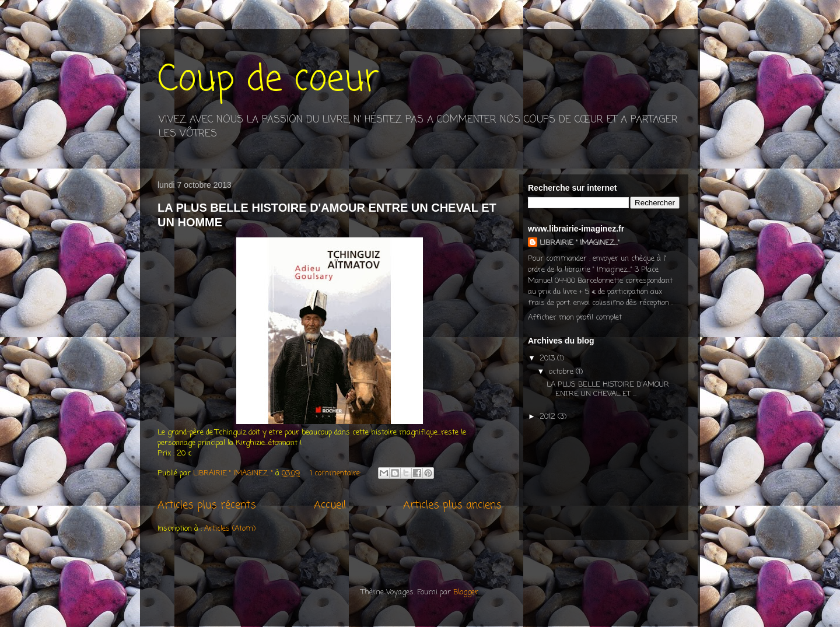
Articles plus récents (207, 505)
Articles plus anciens (452, 505)
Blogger (466, 592)
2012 (549, 417)
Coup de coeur (268, 80)
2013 (548, 358)
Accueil (330, 505)
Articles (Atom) (230, 529)
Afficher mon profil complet (575, 318)
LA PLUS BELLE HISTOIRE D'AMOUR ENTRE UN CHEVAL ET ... (608, 389)
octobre (562, 372)
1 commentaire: (337, 473)
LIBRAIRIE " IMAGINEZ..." (580, 243)
